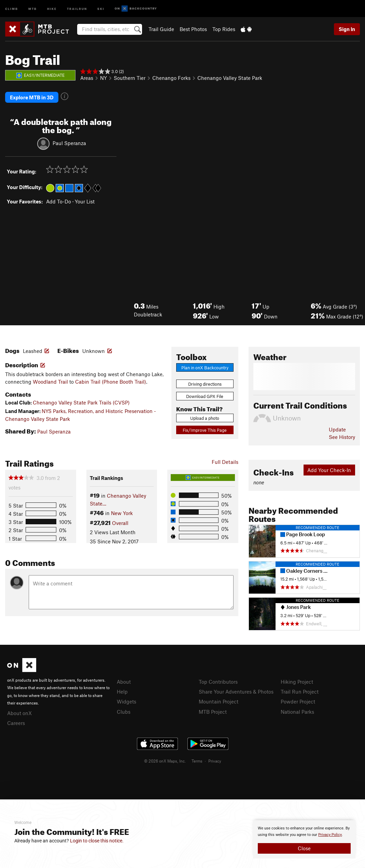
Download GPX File (205, 396)
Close (304, 848)
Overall (120, 523)
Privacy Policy (330, 835)
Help (122, 692)
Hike (52, 8)
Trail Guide (161, 29)
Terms (197, 761)
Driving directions (205, 384)
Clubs (124, 712)
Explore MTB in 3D (32, 97)
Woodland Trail (50, 382)
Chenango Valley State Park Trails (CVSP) (81, 402)
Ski (101, 8)
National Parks (297, 712)
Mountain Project (219, 701)
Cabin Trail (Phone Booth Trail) (111, 382)
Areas (87, 78)
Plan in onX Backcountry (205, 368)
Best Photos (193, 29)
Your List (85, 201)
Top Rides (224, 29)
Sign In (347, 29)
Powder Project (298, 701)
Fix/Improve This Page (205, 430)
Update (337, 429)
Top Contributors (218, 682)
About (124, 682)
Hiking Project (297, 682)
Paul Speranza (69, 143)
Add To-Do (59, 201)
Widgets (127, 701)
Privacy (215, 761)
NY (103, 78)
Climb (12, 8)
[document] (304, 839)
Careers (16, 723)
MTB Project (213, 712)
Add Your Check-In (329, 470)
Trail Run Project (300, 692)
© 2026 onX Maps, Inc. (165, 761)
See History (342, 437)
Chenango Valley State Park (230, 78)
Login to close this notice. (97, 841)
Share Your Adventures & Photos (236, 692)
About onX (19, 713)
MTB (33, 8)
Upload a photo (205, 418)
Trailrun (77, 8)
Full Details (225, 462)
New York (122, 513)
